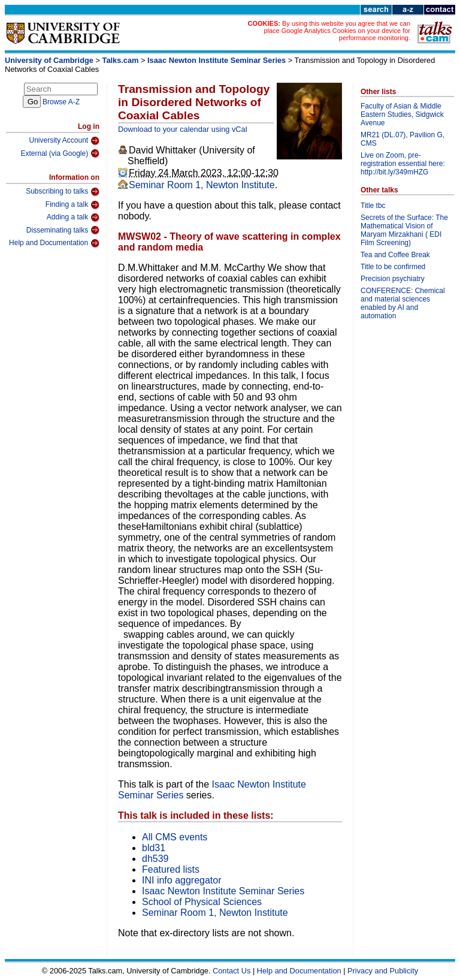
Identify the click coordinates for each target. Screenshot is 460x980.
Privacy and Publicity (383, 971)
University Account (64, 141)
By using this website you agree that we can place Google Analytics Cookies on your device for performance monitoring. (337, 31)
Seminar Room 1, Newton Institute (202, 185)
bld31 (154, 848)
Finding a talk (72, 205)
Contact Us (231, 971)
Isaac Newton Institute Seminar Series (217, 60)
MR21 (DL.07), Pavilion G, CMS (402, 139)
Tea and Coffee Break (395, 255)
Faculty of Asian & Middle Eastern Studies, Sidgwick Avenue (402, 114)
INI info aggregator (182, 880)
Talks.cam (121, 60)
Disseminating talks (63, 230)
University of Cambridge (49, 60)
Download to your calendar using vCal (183, 129)
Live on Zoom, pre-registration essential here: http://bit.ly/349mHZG (403, 164)
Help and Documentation (54, 243)
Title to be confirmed (393, 267)
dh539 (155, 859)
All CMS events (175, 837)
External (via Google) (60, 153)
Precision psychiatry (393, 279)
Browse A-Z (61, 102)
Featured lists (171, 869)
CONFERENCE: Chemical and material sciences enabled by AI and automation (403, 303)
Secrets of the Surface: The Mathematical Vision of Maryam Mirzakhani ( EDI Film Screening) (404, 230)
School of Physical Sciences (202, 902)
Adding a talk (73, 218)
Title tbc (373, 206)
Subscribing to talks (63, 192)
